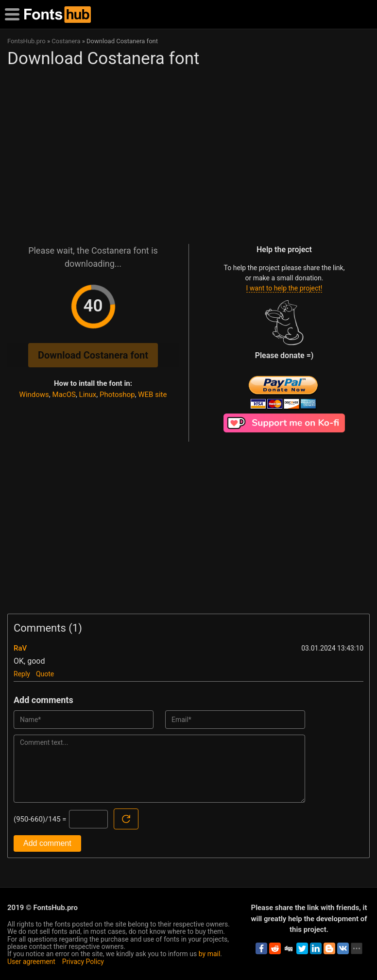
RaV (20, 648)
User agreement (31, 962)
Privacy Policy (83, 962)
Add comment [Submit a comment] (47, 843)
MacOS (64, 395)
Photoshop (117, 395)
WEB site (152, 395)
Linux (88, 395)
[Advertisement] (187, 152)
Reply (22, 674)
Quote (45, 674)
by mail (210, 954)
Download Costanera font (93, 355)
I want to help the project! (284, 288)
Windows (34, 395)
